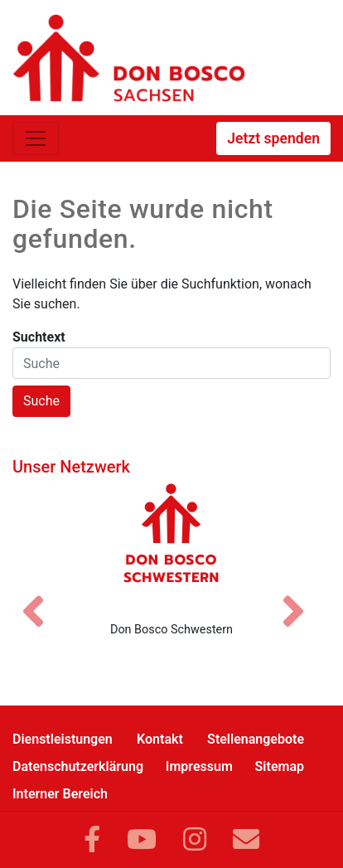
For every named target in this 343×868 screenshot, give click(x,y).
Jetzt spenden (273, 138)
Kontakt (160, 739)
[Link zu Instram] (195, 840)
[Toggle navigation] (36, 138)
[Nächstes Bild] (302, 597)
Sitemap (280, 766)
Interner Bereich (60, 794)
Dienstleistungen (63, 739)
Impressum (199, 766)
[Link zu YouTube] (142, 840)
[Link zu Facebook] (92, 840)
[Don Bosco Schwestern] (171, 546)
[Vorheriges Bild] (41, 597)
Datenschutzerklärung (78, 766)
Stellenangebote (256, 739)
